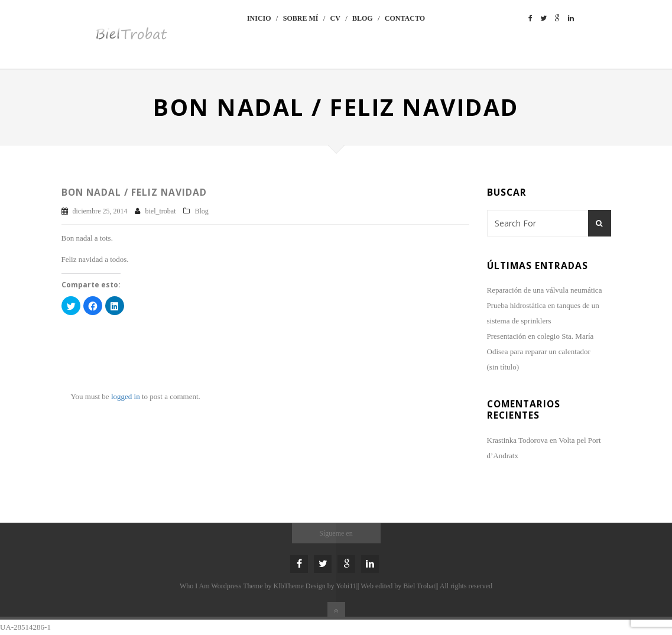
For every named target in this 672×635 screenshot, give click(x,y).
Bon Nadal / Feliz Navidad (134, 192)
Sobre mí (301, 18)
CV (335, 18)
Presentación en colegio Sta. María (540, 336)
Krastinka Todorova (517, 440)
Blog (363, 18)
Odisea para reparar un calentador (539, 351)
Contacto (405, 18)
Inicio (259, 18)
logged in (126, 396)
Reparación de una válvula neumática (546, 290)
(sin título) (503, 367)
